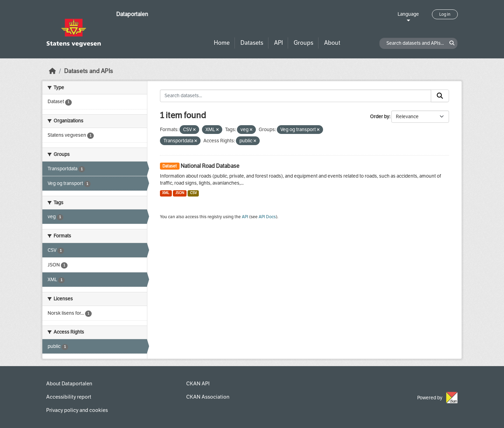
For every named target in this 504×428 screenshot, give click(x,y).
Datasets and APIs (89, 71)
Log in (445, 14)
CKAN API (198, 384)
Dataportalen (132, 14)
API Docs (267, 217)
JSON (180, 193)
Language (408, 14)
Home (222, 43)
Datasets (252, 43)
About (332, 43)
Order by (380, 117)
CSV (193, 193)
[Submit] (440, 96)
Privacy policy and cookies (77, 410)
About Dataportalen (69, 384)
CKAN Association (208, 397)
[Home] (52, 71)
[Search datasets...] (296, 96)
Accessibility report (69, 397)
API (278, 43)
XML (166, 193)
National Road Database (210, 166)
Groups (303, 43)
